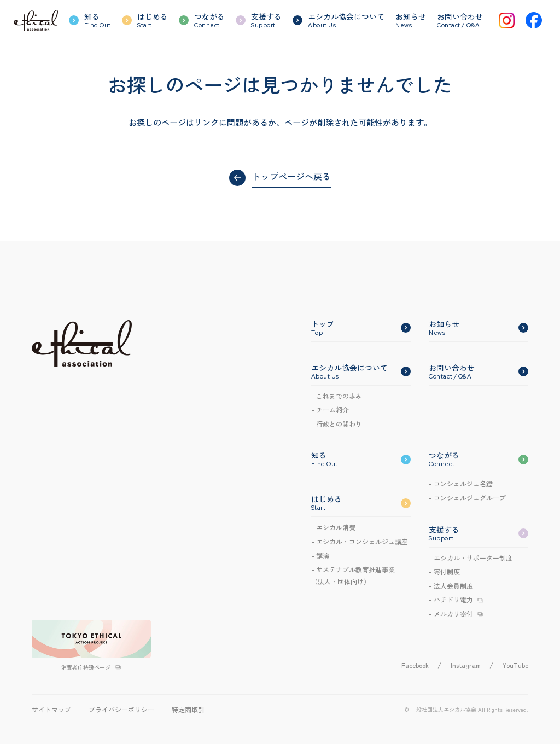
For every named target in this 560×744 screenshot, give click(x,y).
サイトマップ (51, 709)
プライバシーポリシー (121, 709)
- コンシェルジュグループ (467, 498)
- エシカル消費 (333, 527)
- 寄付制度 (444, 571)
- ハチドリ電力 (451, 599)
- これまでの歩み (337, 396)
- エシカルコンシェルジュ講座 (360, 541)
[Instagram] (507, 21)
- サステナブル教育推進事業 (353, 576)
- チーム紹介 (330, 409)
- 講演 (320, 556)
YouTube (515, 665)
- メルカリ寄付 (451, 614)
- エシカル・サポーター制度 (471, 558)
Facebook (415, 665)
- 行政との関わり (337, 424)
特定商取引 (188, 709)
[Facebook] (534, 20)
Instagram (466, 665)
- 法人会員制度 (451, 586)
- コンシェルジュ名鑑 (461, 483)
